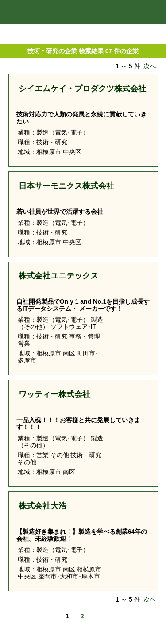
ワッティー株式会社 (54, 394)
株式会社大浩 (42, 506)
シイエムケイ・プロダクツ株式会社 (82, 89)
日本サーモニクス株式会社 (66, 186)
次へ (150, 66)
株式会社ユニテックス (58, 276)
